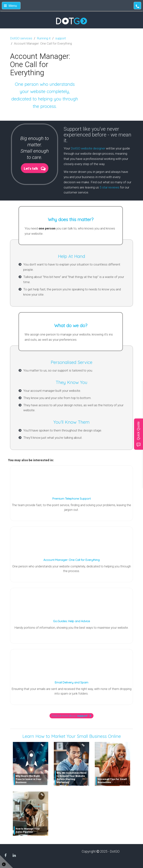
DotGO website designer (88, 148)
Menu (10, 6)
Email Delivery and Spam (71, 682)
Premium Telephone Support (71, 499)
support (61, 38)
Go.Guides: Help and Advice (71, 621)
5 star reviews (109, 187)
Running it (44, 38)
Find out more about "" (71, 716)
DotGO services (21, 38)
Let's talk (31, 168)
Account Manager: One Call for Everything (71, 560)
